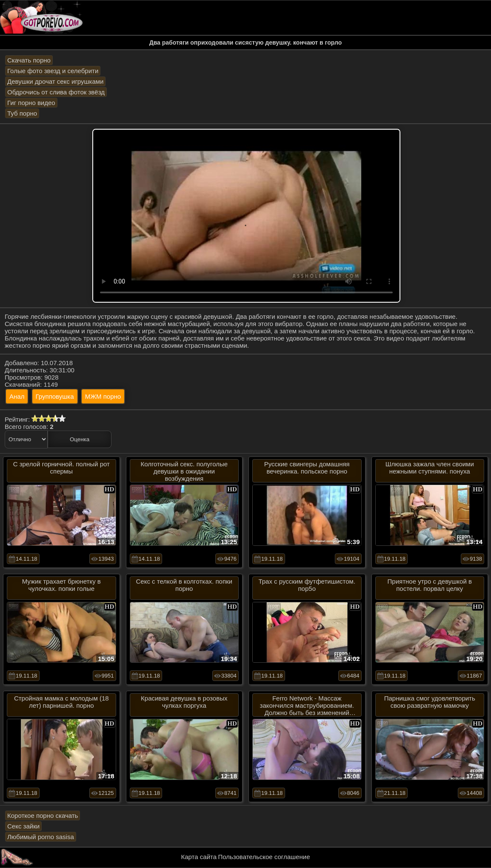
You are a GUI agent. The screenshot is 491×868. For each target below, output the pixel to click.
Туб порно (22, 113)
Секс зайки (23, 826)
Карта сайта (199, 857)
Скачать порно (29, 60)
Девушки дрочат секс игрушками (55, 81)
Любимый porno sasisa (41, 837)
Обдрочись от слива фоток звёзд (56, 92)
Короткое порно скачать (43, 816)
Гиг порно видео (31, 103)
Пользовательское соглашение (264, 857)
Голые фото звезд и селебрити (53, 71)
